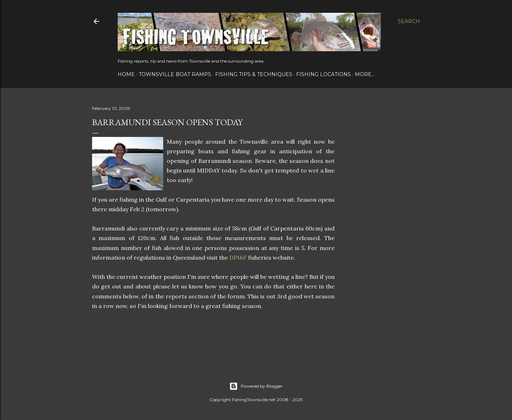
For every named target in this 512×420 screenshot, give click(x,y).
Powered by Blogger (256, 386)
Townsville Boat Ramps (175, 74)
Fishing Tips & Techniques (254, 74)
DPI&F (238, 257)
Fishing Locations (324, 74)
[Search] (409, 21)
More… (365, 74)
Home (126, 74)
